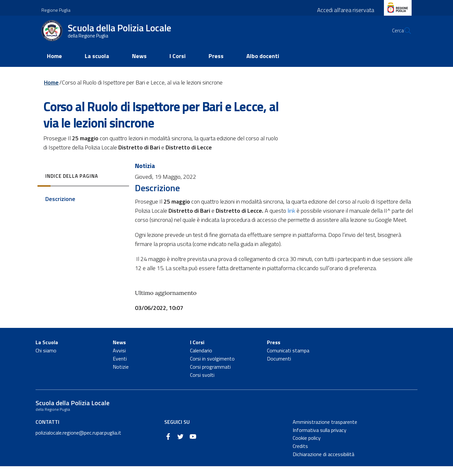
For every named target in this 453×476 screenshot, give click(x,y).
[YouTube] (193, 445)
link (291, 220)
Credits (300, 456)
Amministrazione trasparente (325, 431)
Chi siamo (46, 360)
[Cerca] (404, 36)
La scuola (97, 66)
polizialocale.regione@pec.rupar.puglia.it (78, 442)
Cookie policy (307, 448)
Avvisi (119, 360)
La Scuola (47, 352)
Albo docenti (263, 66)
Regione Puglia (56, 10)
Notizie (121, 376)
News (139, 66)
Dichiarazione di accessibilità (323, 464)
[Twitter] (181, 445)
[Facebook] (168, 445)
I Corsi (178, 66)
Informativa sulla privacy (320, 439)
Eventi (120, 368)
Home (54, 66)
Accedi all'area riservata (346, 10)
